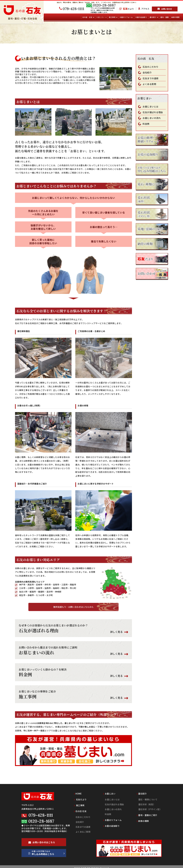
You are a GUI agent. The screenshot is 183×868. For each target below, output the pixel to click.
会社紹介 (147, 73)
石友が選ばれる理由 (153, 112)
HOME (78, 791)
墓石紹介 (153, 17)
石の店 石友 (88, 17)
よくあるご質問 (83, 829)
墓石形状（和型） (147, 801)
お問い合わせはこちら (42, 840)
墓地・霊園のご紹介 (147, 812)
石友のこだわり (151, 67)
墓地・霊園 (165, 17)
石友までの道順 (151, 78)
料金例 (146, 124)
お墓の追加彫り (141, 17)
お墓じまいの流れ (152, 118)
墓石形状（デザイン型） (150, 806)
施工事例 (112, 17)
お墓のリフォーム (126, 17)
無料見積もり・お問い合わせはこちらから (74, 607)
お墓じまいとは (151, 107)
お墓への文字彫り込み (47, 851)
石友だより (80, 797)
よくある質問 (149, 84)
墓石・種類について (148, 797)
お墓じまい (101, 17)
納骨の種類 (175, 17)
